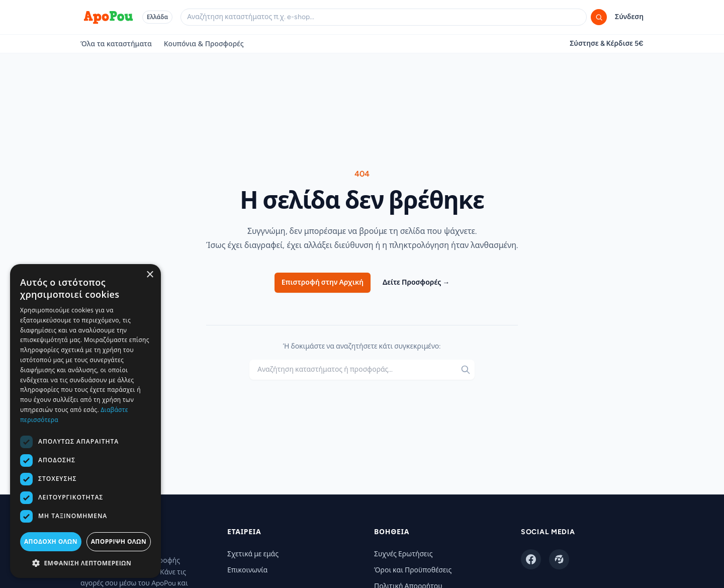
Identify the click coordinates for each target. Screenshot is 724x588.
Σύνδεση (629, 17)
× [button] (150, 275)
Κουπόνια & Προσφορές (204, 44)
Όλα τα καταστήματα (116, 44)
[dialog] (85, 421)
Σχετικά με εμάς (253, 554)
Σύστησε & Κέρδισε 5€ (607, 44)
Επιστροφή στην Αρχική (323, 282)
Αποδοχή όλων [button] (51, 541)
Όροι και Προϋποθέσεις (413, 570)
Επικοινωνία (247, 570)
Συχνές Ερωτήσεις (403, 554)
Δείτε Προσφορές (416, 282)
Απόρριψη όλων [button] (119, 541)
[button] (85, 563)
